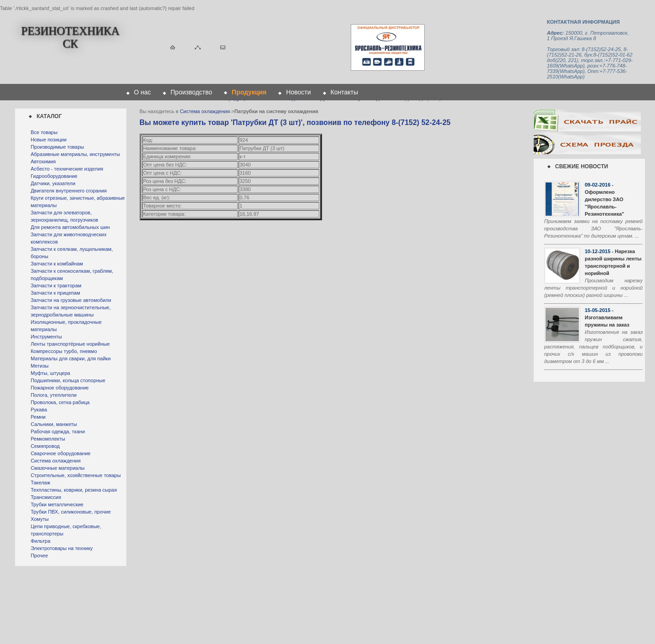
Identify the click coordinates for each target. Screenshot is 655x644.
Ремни (38, 417)
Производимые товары (57, 147)
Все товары (44, 132)
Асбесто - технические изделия (67, 169)
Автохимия (43, 161)
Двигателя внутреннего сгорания (69, 191)
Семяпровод (45, 446)
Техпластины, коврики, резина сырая (74, 490)
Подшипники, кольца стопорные (68, 380)
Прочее (39, 556)
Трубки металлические (57, 504)
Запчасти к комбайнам (57, 264)
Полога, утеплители (54, 395)
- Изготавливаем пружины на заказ (607, 317)
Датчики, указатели (53, 183)
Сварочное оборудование (60, 453)
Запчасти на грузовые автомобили (71, 300)
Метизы (39, 366)
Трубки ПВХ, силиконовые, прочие (71, 512)
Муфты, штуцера (50, 373)
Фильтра (40, 541)
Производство (191, 92)
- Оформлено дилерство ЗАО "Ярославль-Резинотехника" (604, 199)
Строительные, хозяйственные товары (75, 475)
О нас (143, 92)
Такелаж (40, 483)
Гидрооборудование (54, 176)
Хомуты (39, 519)
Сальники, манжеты (54, 424)
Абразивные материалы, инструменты (75, 154)
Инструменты (46, 337)
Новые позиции (49, 140)
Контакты (344, 92)
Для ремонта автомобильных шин (70, 227)
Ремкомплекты (48, 439)
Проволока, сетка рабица (60, 402)
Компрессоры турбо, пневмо (64, 351)
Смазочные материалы (57, 468)
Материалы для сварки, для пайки (70, 358)
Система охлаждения (55, 461)
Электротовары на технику (62, 548)
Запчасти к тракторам (56, 286)
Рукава (39, 410)
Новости (298, 92)
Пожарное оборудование (60, 388)
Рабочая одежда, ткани (58, 431)
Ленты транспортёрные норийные (70, 344)
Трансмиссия (46, 497)
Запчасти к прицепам (55, 293)
